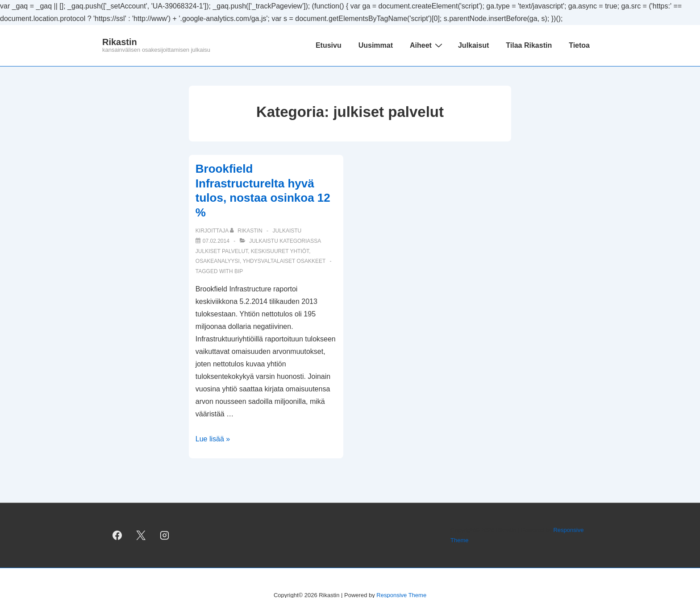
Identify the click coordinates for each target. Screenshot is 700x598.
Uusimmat (376, 45)
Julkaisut (473, 45)
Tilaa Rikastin (529, 45)
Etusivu (329, 45)
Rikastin (120, 42)
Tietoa (579, 45)
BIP (239, 271)
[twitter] (141, 536)
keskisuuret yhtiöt (280, 251)
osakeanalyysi (218, 261)
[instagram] (165, 536)
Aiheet (427, 45)
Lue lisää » (213, 439)
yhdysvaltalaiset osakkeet (284, 261)
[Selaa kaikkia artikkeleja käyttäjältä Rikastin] (247, 231)
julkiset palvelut (222, 251)
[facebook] (117, 536)
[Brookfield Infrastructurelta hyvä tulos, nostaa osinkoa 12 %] (216, 241)
